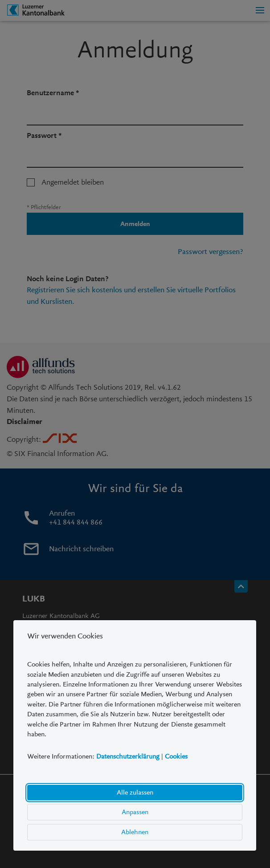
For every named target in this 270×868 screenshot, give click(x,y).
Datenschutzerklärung (128, 757)
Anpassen (135, 812)
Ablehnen (135, 832)
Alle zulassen (135, 792)
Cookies (176, 757)
